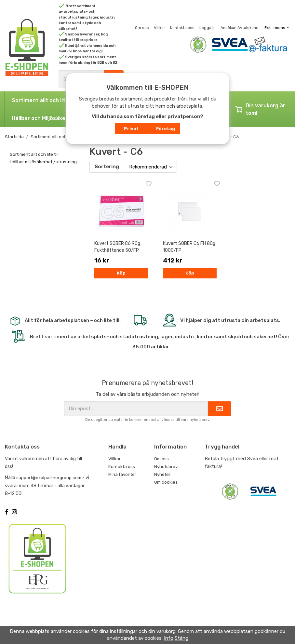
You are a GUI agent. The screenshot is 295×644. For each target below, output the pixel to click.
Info (169, 638)
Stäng (181, 638)
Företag (166, 128)
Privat (131, 128)
